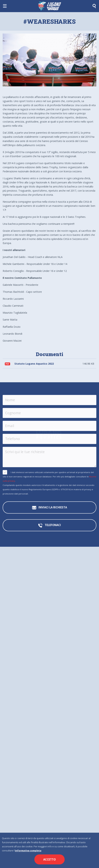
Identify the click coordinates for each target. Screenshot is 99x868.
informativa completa (28, 851)
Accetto (49, 859)
